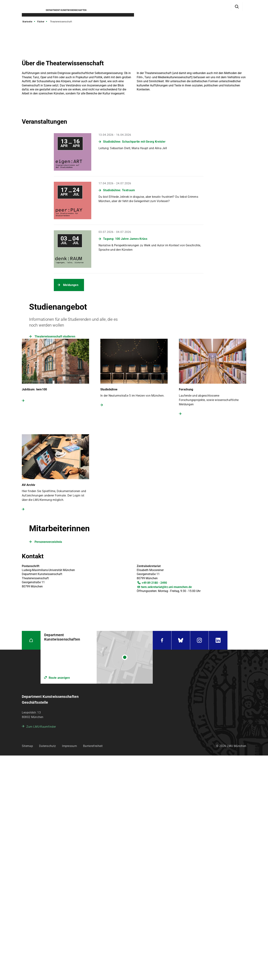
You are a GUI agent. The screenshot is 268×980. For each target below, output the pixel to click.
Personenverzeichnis (48, 542)
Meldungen (71, 285)
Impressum (69, 746)
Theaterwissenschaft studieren (55, 336)
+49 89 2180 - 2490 (154, 583)
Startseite (27, 22)
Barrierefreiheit (93, 746)
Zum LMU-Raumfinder (41, 727)
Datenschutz (47, 746)
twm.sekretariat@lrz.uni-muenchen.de (166, 587)
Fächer (41, 22)
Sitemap (27, 746)
